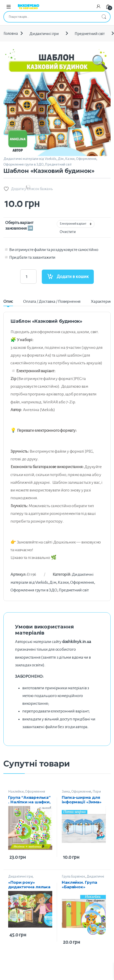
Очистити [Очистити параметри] (68, 232)
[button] (100, 92)
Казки (70, 159)
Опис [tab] (8, 301)
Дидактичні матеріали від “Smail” (83, 878)
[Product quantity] (28, 276)
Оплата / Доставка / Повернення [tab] (52, 301)
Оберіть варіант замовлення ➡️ (19, 226)
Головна (11, 34)
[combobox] (51, 17)
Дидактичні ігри (44, 34)
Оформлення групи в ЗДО (24, 164)
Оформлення (86, 159)
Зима (66, 791)
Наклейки (16, 791)
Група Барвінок (73, 876)
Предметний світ (90, 34)
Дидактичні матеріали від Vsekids (30, 159)
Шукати (104, 17)
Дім (61, 159)
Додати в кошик (73, 277)
